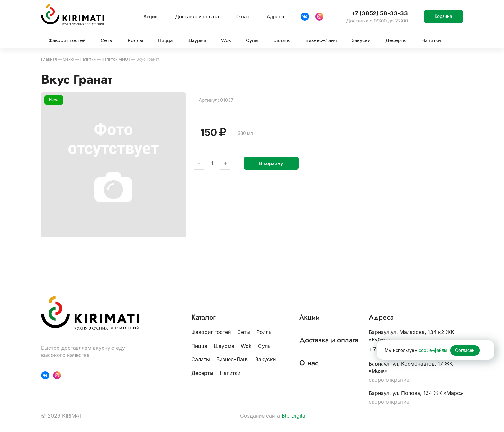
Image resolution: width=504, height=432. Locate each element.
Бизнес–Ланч (233, 359)
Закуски (265, 359)
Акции (151, 17)
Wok (246, 346)
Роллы (265, 332)
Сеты (244, 332)
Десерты (202, 373)
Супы (265, 346)
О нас (243, 17)
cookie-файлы (433, 350)
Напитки (230, 373)
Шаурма (224, 346)
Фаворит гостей (211, 332)
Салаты (201, 359)
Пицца (199, 346)
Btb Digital (294, 416)
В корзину (271, 163)
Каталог (203, 317)
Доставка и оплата (197, 17)
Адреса (275, 17)
